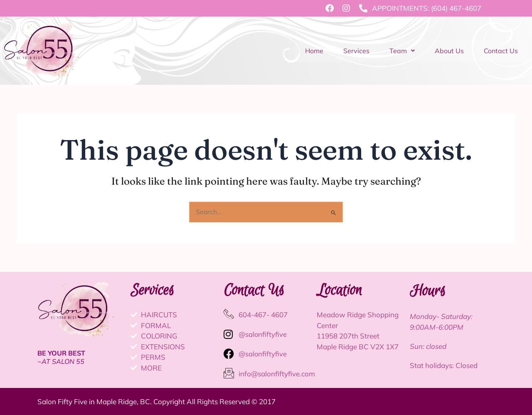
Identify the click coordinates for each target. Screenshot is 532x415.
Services (356, 51)
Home (314, 51)
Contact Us (501, 51)
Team (402, 51)
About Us (449, 51)
